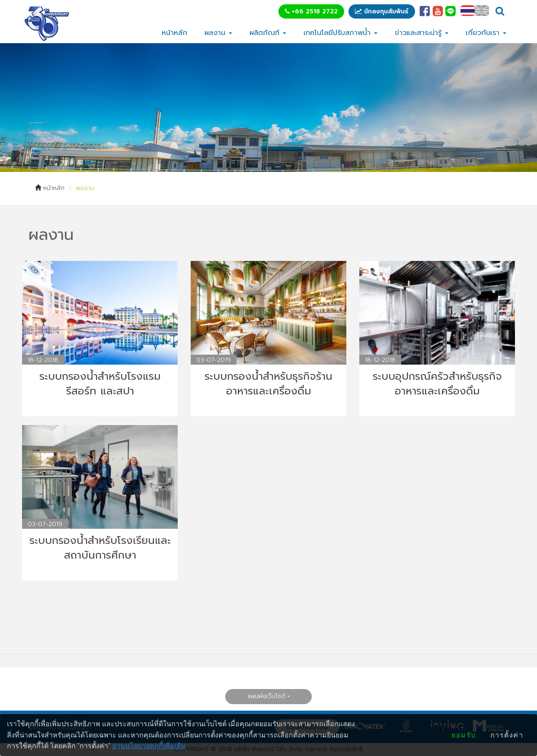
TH (468, 11)
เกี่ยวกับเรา (486, 33)
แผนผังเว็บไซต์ (266, 696)
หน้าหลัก (174, 33)
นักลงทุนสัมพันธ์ (382, 11)
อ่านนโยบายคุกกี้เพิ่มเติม (149, 746)
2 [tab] (275, 159)
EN (482, 11)
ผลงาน (218, 33)
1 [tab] (262, 159)
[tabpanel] (268, 108)
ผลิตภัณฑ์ (268, 33)
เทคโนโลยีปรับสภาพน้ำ (340, 33)
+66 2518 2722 (311, 11)
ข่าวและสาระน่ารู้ (422, 33)
